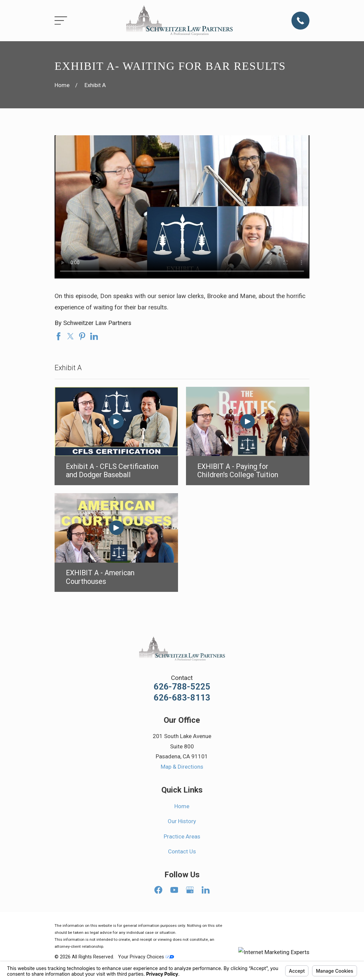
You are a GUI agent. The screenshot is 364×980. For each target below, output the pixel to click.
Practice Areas (182, 836)
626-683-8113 (182, 698)
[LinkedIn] (206, 890)
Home (182, 806)
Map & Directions (182, 767)
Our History (182, 821)
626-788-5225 (182, 687)
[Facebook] (158, 890)
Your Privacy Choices (146, 957)
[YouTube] (174, 890)
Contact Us (182, 851)
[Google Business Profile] (190, 890)
